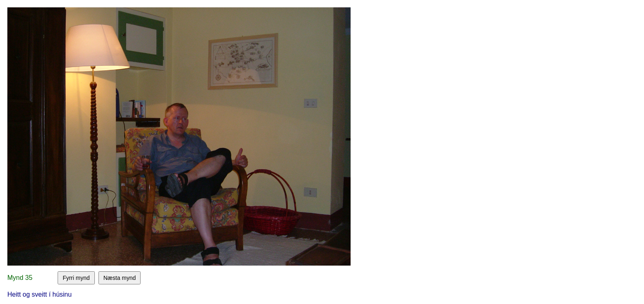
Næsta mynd (120, 278)
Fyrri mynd (76, 278)
